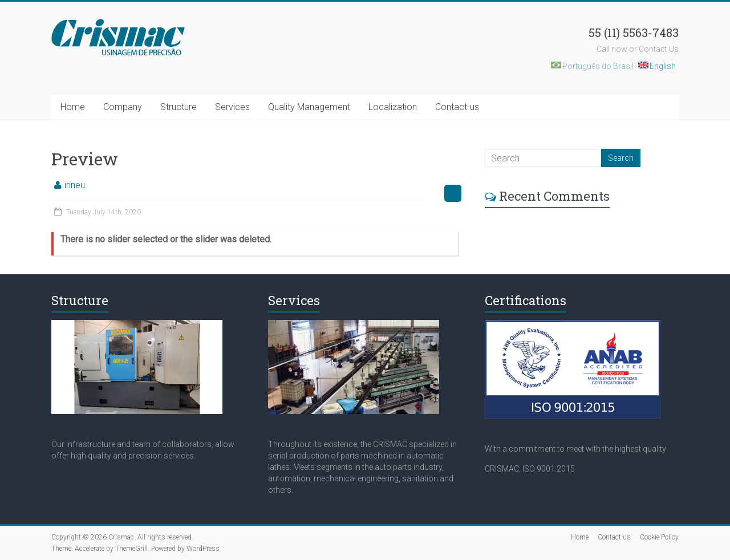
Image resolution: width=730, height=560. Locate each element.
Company (123, 107)
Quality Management (309, 107)
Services (232, 107)
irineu (75, 185)
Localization (393, 107)
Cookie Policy (659, 537)
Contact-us (457, 107)
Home (73, 107)
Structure (179, 107)
